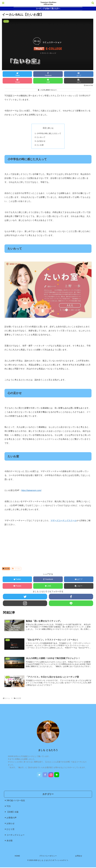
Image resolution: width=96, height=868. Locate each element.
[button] (79, 81)
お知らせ (10, 824)
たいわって (41, 137)
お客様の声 (11, 818)
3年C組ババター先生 (16, 801)
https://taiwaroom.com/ (31, 491)
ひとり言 (10, 830)
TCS (8, 807)
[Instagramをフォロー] (25, 604)
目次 (45, 128)
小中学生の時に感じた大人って (49, 133)
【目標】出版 (12, 813)
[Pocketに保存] (17, 81)
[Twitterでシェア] (17, 74)
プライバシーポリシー (48, 857)
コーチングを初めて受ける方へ (48, 9)
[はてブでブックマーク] (79, 74)
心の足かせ (41, 141)
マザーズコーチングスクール (63, 521)
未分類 (6, 569)
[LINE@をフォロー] (71, 604)
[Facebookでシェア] (48, 74)
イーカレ (16, 569)
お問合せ (79, 857)
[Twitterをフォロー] (25, 597)
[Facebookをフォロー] (71, 597)
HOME (17, 857)
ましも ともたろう (48, 751)
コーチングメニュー (15, 836)
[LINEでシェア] (48, 81)
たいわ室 (40, 145)
